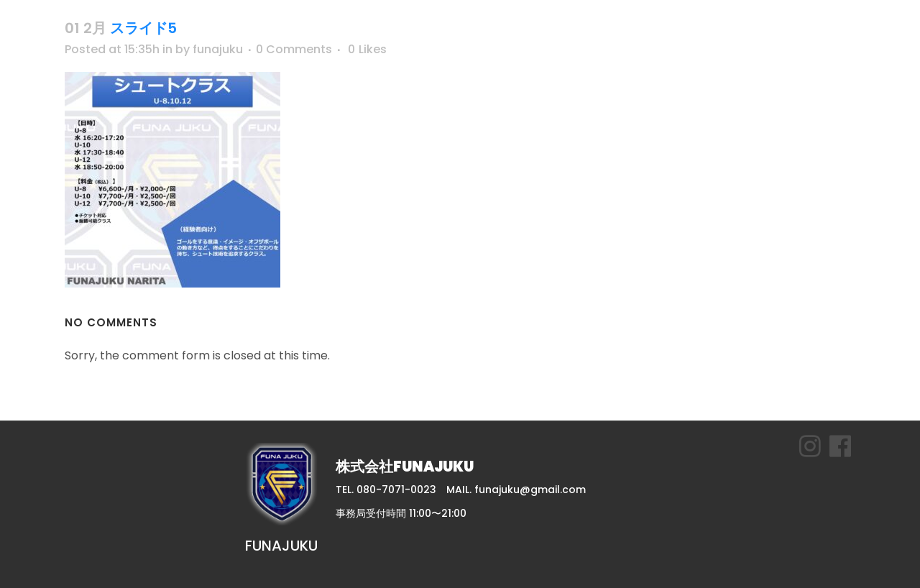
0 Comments (294, 49)
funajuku (218, 49)
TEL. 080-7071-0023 (386, 490)
